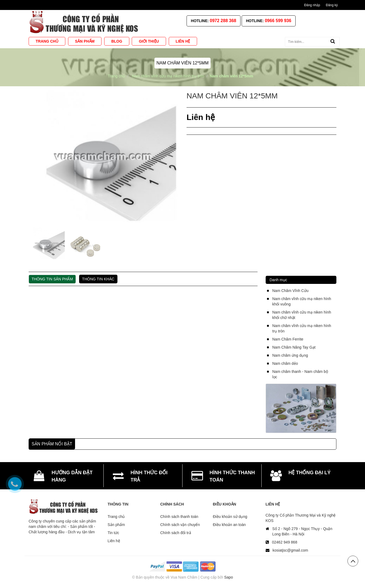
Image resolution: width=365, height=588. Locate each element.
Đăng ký (332, 5)
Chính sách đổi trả (176, 533)
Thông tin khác (98, 279)
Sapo (229, 577)
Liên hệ (114, 541)
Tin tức (114, 533)
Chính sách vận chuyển (180, 525)
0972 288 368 (223, 21)
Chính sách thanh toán (179, 517)
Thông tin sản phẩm (52, 279)
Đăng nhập (312, 5)
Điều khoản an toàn (229, 525)
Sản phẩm (116, 525)
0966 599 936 (278, 21)
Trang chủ (116, 517)
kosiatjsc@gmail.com (290, 550)
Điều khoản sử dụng (230, 517)
